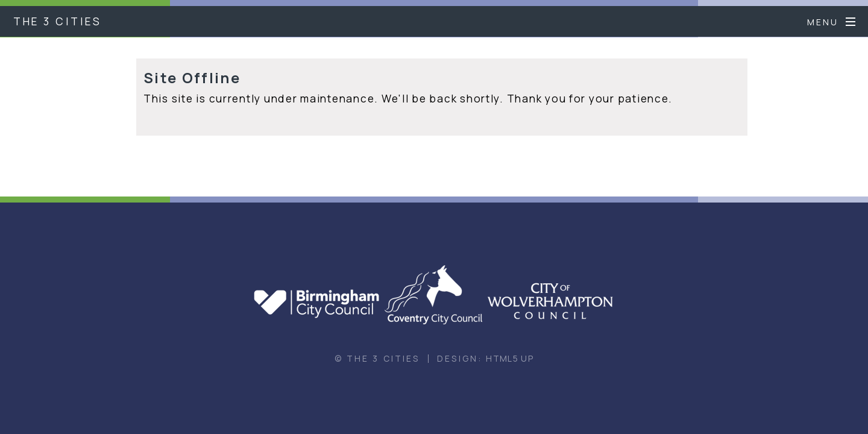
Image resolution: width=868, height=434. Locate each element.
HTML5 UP (510, 358)
